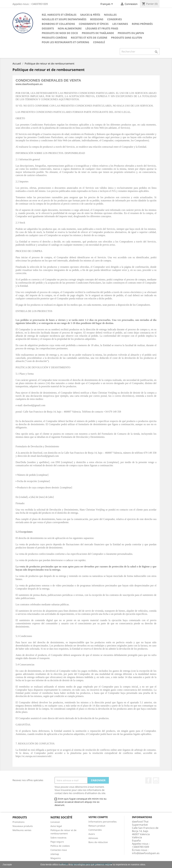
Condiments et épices (94, 24)
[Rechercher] (140, 52)
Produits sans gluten (127, 38)
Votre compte (98, 817)
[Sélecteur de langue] (107, 4)
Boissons (97, 19)
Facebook (148, 780)
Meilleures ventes (22, 830)
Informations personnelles (103, 822)
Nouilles (110, 15)
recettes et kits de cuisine (89, 38)
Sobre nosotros (58, 838)
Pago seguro (57, 842)
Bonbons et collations (58, 24)
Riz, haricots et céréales (59, 15)
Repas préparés (142, 24)
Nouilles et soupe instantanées (64, 19)
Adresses (93, 838)
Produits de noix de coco (60, 33)
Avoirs (92, 834)
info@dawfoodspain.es (146, 853)
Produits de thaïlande (98, 33)
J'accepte (7, 865)
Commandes (95, 830)
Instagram (156, 780)
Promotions (19, 822)
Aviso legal (56, 826)
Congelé (99, 42)
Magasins (56, 858)
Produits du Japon (131, 33)
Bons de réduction (98, 842)
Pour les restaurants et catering (66, 42)
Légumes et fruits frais (102, 28)
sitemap (55, 854)
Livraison (55, 822)
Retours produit (97, 826)
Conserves (114, 19)
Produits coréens (54, 38)
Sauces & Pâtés (90, 15)
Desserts (48, 28)
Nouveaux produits (23, 826)
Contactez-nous (59, 850)
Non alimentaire (70, 28)
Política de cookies (60, 846)
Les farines (120, 24)
